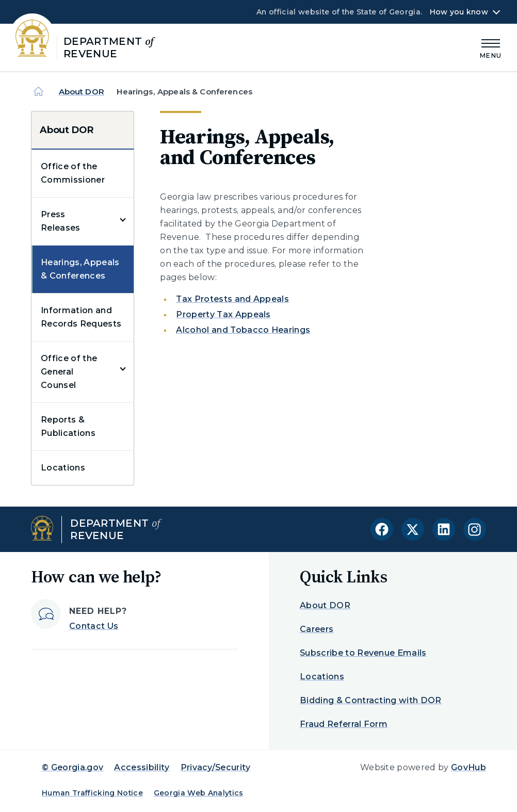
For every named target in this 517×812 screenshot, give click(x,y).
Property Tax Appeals (223, 314)
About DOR (82, 92)
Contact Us (94, 626)
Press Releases (61, 221)
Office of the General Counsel (69, 372)
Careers (317, 629)
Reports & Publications (68, 426)
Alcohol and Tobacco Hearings (243, 330)
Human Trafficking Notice (92, 793)
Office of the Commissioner (73, 173)
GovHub (468, 767)
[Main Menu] (491, 47)
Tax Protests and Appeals (232, 299)
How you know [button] (459, 12)
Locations (63, 468)
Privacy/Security (216, 767)
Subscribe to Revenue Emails (363, 653)
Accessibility (142, 767)
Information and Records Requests (81, 317)
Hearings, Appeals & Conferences (80, 269)
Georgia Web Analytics (199, 793)
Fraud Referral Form (344, 724)
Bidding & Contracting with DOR (371, 700)
